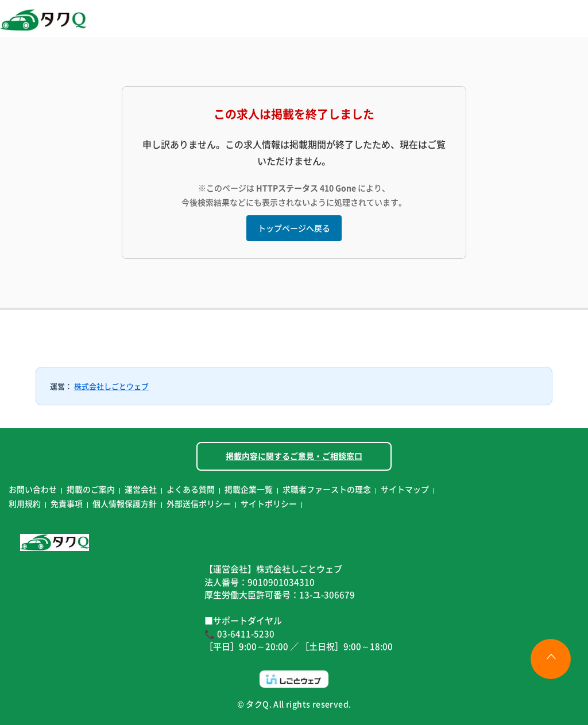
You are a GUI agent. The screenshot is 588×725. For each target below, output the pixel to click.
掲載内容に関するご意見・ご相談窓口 (294, 456)
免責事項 (67, 503)
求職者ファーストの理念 (327, 489)
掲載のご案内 (91, 489)
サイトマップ (405, 489)
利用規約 (25, 503)
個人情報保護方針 (125, 503)
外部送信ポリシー (199, 503)
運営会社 (141, 489)
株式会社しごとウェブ (111, 386)
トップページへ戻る (294, 228)
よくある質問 (191, 489)
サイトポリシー (269, 503)
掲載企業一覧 (249, 489)
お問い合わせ (33, 489)
